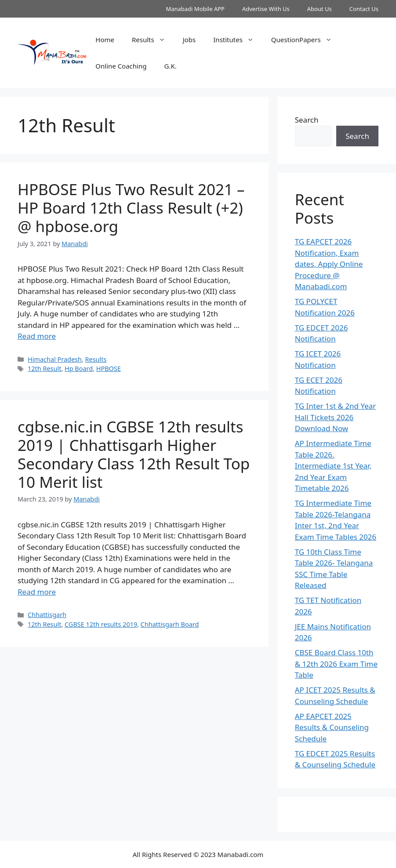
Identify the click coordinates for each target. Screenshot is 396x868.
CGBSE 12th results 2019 (101, 624)
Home (105, 40)
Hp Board (79, 369)
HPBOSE (109, 369)
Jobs (189, 40)
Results (153, 40)
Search (307, 120)
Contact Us (364, 9)
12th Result (44, 369)
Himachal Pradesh (55, 359)
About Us (320, 9)
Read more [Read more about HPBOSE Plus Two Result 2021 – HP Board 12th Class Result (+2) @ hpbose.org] (37, 336)
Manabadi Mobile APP (195, 9)
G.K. (170, 66)
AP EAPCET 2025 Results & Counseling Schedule (332, 727)
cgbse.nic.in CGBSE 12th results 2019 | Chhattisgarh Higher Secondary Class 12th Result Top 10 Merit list (134, 454)
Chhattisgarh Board (170, 624)
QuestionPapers (306, 40)
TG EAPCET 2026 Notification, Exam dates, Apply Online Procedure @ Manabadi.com (329, 264)
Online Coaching (121, 66)
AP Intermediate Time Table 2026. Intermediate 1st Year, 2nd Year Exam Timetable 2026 (333, 466)
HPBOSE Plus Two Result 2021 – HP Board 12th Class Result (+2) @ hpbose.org (131, 208)
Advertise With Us (266, 9)
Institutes (238, 40)
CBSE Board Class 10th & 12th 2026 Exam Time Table (336, 664)
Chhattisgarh (47, 615)
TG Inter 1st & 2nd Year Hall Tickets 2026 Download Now (336, 417)
